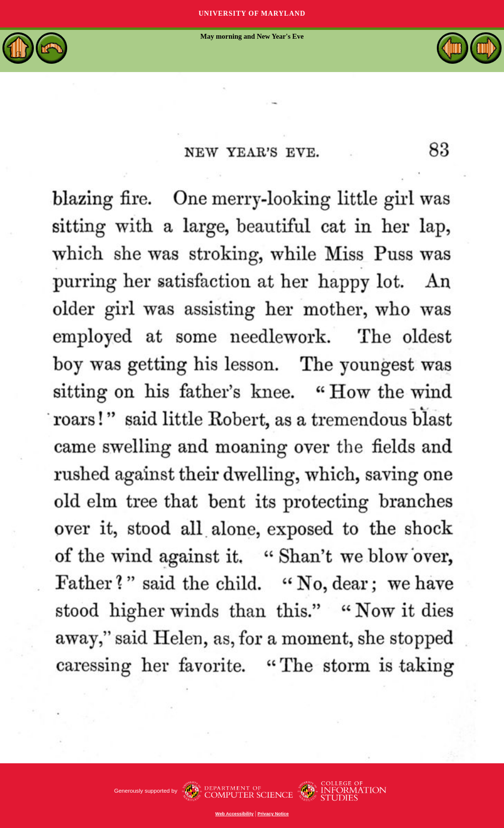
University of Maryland (252, 13)
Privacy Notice (273, 814)
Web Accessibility (234, 814)
